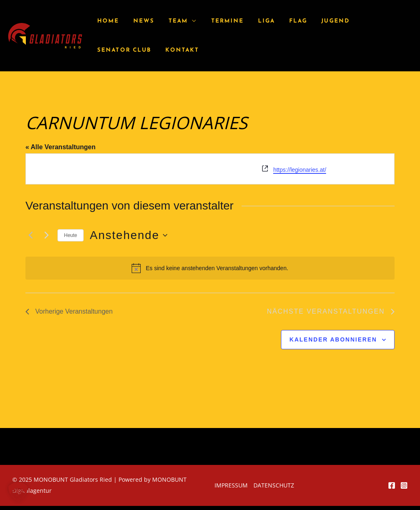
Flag (281, 21)
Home (107, 21)
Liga (252, 21)
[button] (18, 492)
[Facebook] (392, 485)
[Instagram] (404, 485)
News (139, 21)
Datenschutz (274, 485)
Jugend (315, 21)
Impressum (231, 485)
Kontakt (113, 50)
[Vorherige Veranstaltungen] (30, 235)
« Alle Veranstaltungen (60, 147)
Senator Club (367, 21)
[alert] (210, 268)
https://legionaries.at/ (300, 170)
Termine (217, 21)
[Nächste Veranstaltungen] (46, 235)
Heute (71, 235)
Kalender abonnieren (333, 339)
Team (170, 21)
